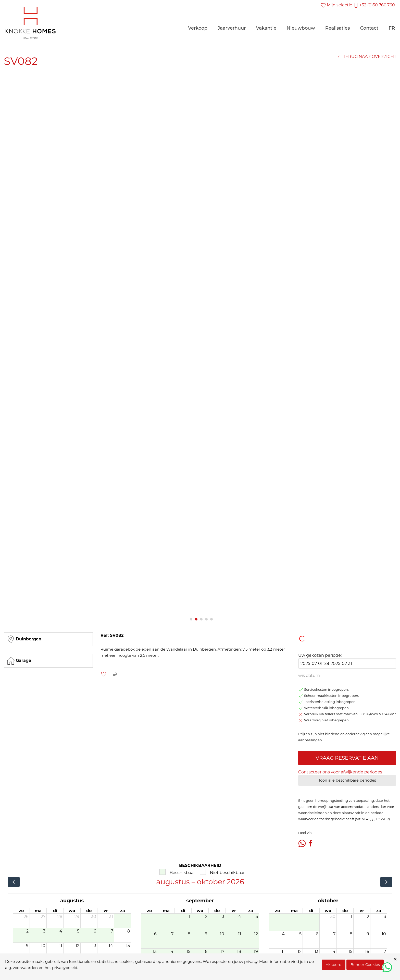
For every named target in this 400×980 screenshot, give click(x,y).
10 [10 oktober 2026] (384, 934)
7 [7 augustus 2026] (112, 931)
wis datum (309, 676)
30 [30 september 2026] (333, 917)
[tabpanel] (200, 343)
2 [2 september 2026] (206, 917)
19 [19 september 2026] (256, 952)
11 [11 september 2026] (240, 934)
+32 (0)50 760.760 (374, 5)
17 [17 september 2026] (222, 952)
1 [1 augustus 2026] (129, 917)
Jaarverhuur (232, 28)
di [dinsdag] (55, 911)
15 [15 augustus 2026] (128, 946)
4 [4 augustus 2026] (61, 931)
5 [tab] (211, 619)
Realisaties (338, 28)
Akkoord (334, 965)
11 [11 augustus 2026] (61, 946)
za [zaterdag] (123, 911)
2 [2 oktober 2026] (368, 917)
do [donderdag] (89, 911)
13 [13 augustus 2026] (94, 946)
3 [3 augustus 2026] (44, 931)
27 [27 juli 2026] (43, 917)
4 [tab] (206, 619)
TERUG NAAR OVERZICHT (367, 57)
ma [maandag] (38, 911)
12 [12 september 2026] (256, 934)
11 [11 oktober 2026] (283, 952)
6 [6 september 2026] (155, 934)
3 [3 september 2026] (223, 917)
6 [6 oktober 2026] (317, 934)
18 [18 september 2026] (239, 952)
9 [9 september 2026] (206, 934)
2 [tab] (196, 619)
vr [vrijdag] (106, 911)
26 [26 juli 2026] (26, 917)
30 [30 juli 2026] (94, 917)
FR (392, 28)
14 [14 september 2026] (171, 952)
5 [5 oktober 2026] (300, 934)
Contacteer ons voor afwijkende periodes (340, 772)
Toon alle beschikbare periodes (347, 780)
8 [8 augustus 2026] (129, 931)
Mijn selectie (336, 5)
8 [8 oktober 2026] (351, 934)
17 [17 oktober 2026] (384, 952)
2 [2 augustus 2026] (27, 931)
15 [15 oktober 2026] (350, 952)
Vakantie (266, 28)
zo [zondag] (21, 911)
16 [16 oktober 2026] (367, 952)
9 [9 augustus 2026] (27, 946)
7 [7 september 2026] (172, 934)
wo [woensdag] (72, 911)
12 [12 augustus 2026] (77, 946)
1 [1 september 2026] (190, 917)
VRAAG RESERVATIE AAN (347, 758)
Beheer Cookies (365, 965)
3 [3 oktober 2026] (385, 917)
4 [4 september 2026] (240, 917)
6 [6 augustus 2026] (95, 931)
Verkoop (198, 28)
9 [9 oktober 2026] (368, 934)
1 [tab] (191, 619)
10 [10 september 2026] (222, 934)
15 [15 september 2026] (188, 952)
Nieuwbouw (301, 28)
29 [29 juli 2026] (77, 917)
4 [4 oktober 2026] (283, 934)
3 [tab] (201, 619)
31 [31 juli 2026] (111, 917)
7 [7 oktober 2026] (334, 934)
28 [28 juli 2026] (60, 917)
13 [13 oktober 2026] (316, 952)
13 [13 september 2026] (155, 952)
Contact (369, 28)
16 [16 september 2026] (205, 952)
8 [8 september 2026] (189, 934)
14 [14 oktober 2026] (333, 952)
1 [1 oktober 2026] (352, 917)
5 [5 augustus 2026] (78, 931)
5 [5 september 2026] (257, 917)
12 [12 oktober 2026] (300, 952)
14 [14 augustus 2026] (111, 946)
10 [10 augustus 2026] (43, 946)
